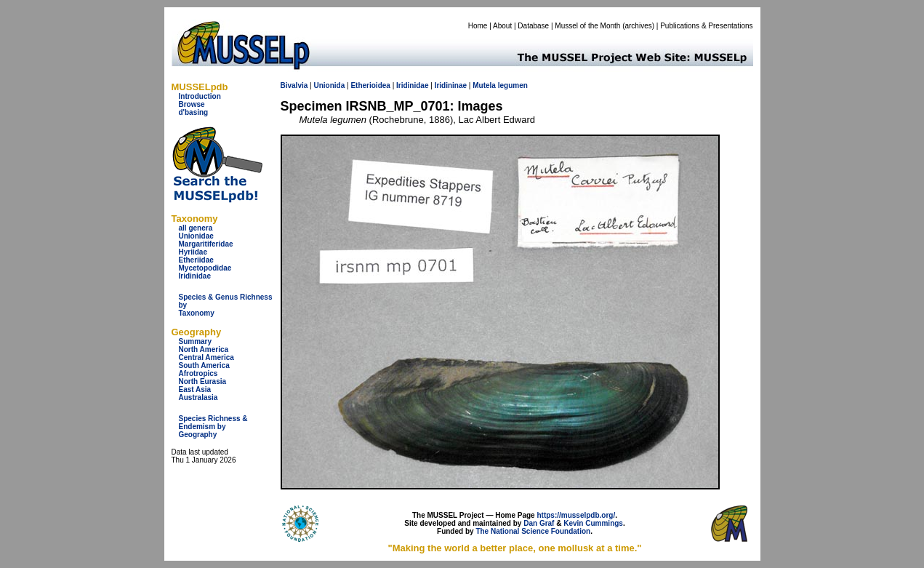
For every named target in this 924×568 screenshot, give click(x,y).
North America (204, 349)
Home (478, 26)
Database (533, 26)
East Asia (195, 389)
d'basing (194, 112)
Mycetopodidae (205, 268)
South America (204, 365)
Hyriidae (193, 252)
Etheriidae (196, 260)
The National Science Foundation (533, 531)
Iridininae (451, 85)
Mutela (484, 85)
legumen (513, 85)
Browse (192, 104)
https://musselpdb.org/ (576, 515)
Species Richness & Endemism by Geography (213, 427)
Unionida (329, 85)
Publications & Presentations (706, 26)
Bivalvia (294, 85)
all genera (196, 228)
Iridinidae (195, 276)
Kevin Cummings (593, 523)
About (502, 26)
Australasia (198, 397)
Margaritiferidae (206, 244)
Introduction (200, 96)
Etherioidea (370, 85)
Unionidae (196, 236)
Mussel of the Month (587, 26)
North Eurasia (203, 381)
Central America (206, 357)
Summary (196, 341)
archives (638, 26)
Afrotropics (198, 373)
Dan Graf (539, 523)
